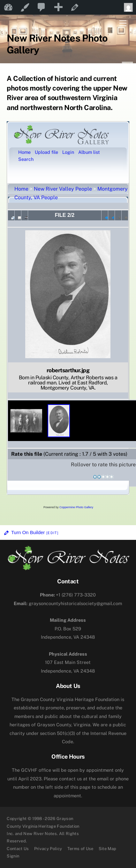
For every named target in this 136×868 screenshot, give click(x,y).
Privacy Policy (48, 849)
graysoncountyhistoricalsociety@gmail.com (68, 603)
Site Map (108, 849)
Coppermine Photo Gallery (76, 507)
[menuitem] (42, 7)
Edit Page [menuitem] (75, 7)
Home (21, 189)
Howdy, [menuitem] (130, 7)
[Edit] (52, 533)
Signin (13, 856)
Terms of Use (80, 849)
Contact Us (18, 849)
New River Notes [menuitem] (8, 7)
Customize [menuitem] (25, 7)
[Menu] (123, 24)
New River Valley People (63, 189)
